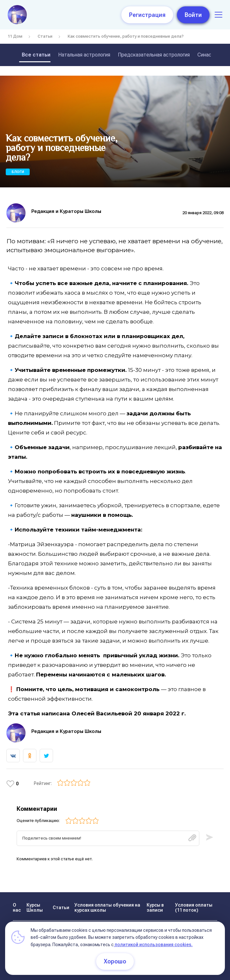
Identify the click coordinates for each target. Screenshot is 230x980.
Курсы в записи (155, 908)
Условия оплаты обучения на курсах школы (107, 908)
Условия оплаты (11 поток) (194, 908)
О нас (17, 908)
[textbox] (108, 838)
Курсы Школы (35, 908)
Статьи (45, 36)
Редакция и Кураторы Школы (66, 211)
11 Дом (15, 36)
